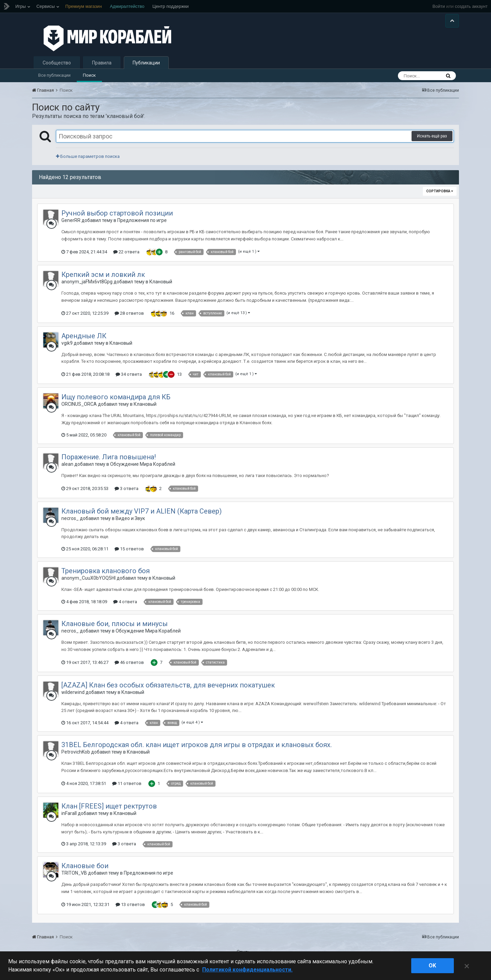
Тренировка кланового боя (106, 575)
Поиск (89, 79)
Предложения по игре (142, 225)
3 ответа (127, 493)
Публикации (146, 67)
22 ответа (126, 256)
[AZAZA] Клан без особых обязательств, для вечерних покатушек (168, 689)
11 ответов (127, 788)
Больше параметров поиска (88, 161)
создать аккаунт (471, 6)
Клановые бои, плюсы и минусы (115, 628)
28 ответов (129, 317)
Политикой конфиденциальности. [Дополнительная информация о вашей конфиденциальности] (247, 970)
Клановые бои (85, 870)
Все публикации (54, 79)
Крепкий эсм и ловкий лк (103, 279)
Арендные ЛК (84, 340)
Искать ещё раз (432, 140)
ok (432, 966)
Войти (438, 6)
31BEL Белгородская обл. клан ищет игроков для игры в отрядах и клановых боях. (197, 749)
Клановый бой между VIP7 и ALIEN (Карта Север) (142, 515)
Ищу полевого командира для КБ (116, 401)
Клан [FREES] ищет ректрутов (109, 810)
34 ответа (129, 378)
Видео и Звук (130, 522)
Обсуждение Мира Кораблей (143, 468)
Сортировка (440, 196)
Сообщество (57, 67)
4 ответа (125, 606)
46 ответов (129, 666)
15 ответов (129, 553)
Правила (102, 67)
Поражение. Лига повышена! (109, 461)
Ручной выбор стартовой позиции (117, 218)
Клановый (161, 286)
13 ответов (130, 909)
